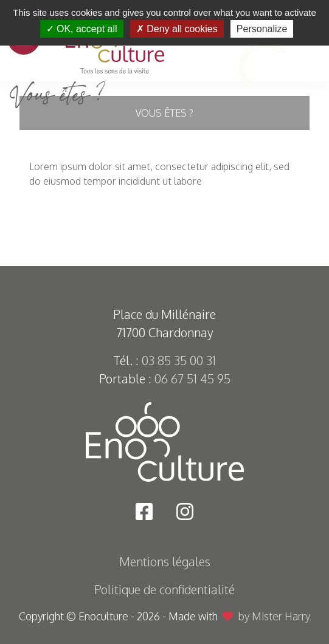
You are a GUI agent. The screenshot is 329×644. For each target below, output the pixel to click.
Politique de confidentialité (164, 589)
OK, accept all (82, 29)
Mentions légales (165, 561)
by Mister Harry (274, 616)
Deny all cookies (177, 29)
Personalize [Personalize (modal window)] (262, 29)
